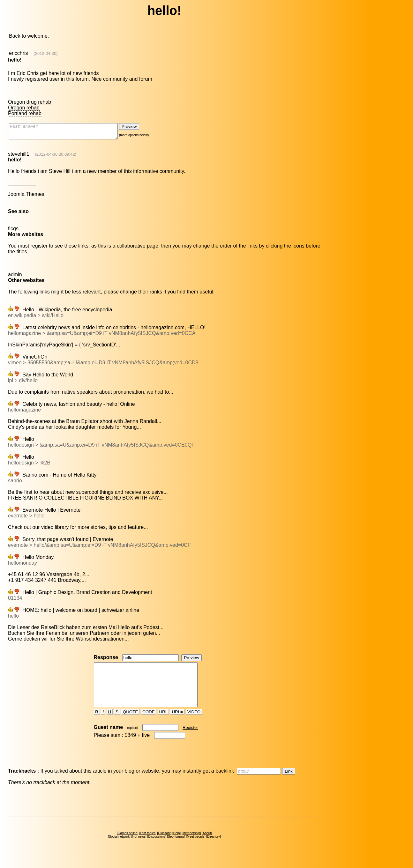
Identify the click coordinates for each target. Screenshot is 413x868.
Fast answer (70, 133)
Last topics (148, 845)
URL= (177, 723)
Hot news (139, 848)
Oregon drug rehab (30, 102)
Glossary (164, 845)
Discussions (157, 848)
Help (177, 845)
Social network (119, 848)
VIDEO (194, 723)
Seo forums (176, 848)
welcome (38, 36)
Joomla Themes (26, 197)
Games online (128, 845)
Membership (191, 845)
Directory (214, 848)
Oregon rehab (24, 108)
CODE (148, 723)
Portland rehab (25, 113)
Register (190, 739)
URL (163, 723)
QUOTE (130, 723)
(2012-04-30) (45, 53)
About (207, 845)
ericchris (19, 53)
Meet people (196, 848)
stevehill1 (19, 157)
